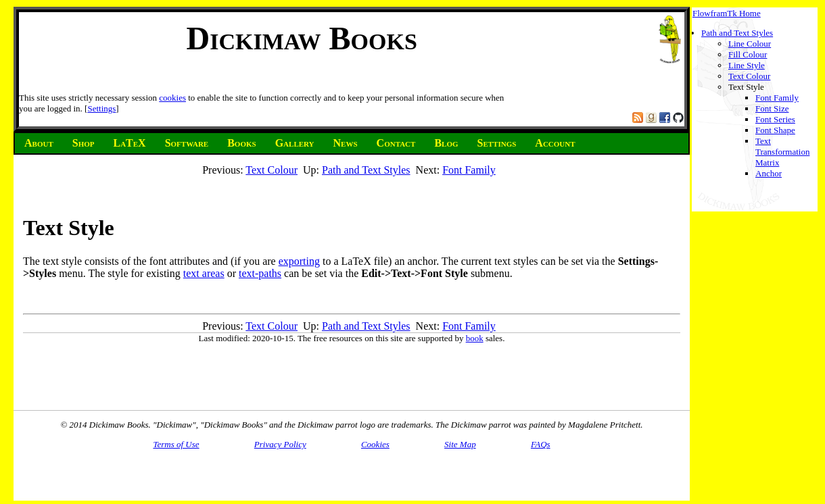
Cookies (375, 444)
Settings (101, 108)
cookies (172, 98)
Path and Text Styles (737, 33)
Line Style (747, 65)
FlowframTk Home (727, 13)
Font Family (777, 98)
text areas (204, 273)
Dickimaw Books (302, 38)
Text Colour (749, 76)
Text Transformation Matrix (782, 152)
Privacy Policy (280, 444)
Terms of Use (176, 444)
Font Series (775, 119)
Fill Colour (748, 54)
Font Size (772, 108)
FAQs (541, 444)
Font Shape (775, 130)
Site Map (460, 444)
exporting (299, 261)
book (475, 338)
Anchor (769, 173)
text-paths (260, 273)
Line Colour (750, 44)
